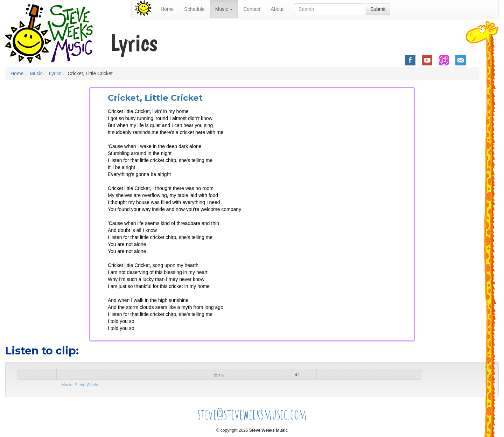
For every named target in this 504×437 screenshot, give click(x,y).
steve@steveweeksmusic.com (252, 414)
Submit (378, 9)
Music (36, 73)
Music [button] (224, 9)
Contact (252, 9)
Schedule (194, 9)
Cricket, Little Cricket (155, 98)
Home (167, 9)
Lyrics (55, 73)
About (277, 9)
